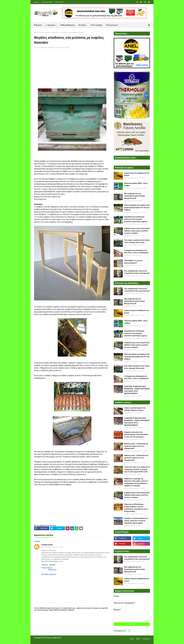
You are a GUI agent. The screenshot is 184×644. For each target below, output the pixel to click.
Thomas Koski (47, 545)
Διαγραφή (52, 565)
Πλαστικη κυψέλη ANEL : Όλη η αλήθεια (136, 184)
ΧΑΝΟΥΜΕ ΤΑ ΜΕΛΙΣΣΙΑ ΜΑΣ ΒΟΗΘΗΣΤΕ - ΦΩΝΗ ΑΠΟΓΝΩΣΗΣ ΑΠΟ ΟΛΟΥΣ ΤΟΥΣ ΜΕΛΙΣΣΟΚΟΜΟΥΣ (137, 390)
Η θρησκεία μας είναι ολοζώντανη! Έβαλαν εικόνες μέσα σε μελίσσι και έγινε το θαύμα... (137, 231)
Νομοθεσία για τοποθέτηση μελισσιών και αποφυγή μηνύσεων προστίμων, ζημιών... (136, 219)
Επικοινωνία (59, 2)
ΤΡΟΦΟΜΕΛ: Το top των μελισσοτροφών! (133, 262)
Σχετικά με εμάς (47, 2)
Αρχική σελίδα (39, 32)
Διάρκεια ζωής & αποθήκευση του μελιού (137, 174)
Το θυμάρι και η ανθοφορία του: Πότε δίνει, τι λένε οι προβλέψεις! (136, 252)
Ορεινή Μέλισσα (41, 48)
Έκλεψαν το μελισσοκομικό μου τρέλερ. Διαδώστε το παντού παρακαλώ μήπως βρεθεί (136, 521)
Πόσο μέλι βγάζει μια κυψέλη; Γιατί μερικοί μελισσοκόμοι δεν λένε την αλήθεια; (137, 207)
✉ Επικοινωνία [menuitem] (112, 25)
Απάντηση (45, 565)
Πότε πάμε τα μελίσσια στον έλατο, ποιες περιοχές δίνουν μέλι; (137, 241)
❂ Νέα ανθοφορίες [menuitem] (68, 25)
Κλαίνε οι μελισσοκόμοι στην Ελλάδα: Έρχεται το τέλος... (135, 409)
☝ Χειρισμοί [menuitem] (50, 25)
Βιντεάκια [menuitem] (82, 25)
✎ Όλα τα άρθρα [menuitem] (96, 25)
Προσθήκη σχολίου (49, 574)
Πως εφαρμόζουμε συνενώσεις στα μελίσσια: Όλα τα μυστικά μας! (137, 272)
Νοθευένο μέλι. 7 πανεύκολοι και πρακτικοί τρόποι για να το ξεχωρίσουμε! (136, 446)
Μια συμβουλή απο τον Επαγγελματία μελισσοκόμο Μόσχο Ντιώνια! (135, 196)
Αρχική (36, 2)
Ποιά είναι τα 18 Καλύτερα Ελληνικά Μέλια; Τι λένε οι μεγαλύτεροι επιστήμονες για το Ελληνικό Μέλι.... (136, 508)
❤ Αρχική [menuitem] (38, 25)
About (138, 639)
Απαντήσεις (48, 568)
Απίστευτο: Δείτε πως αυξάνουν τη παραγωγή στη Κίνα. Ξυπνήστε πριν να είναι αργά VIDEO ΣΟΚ (137, 469)
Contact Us (146, 639)
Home (132, 639)
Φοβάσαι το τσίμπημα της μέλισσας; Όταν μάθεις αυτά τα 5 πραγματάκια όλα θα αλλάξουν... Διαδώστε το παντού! (136, 482)
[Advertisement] (72, 69)
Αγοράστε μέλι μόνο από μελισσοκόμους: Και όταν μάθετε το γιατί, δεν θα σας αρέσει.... (136, 434)
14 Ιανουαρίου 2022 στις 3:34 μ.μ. (53, 547)
